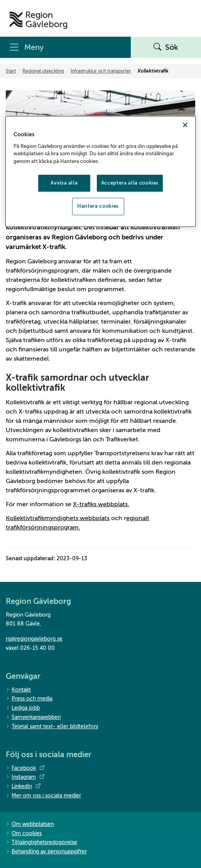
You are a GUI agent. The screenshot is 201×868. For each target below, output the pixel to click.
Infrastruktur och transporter (101, 71)
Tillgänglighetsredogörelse (41, 843)
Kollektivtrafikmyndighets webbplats (58, 518)
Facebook (25, 768)
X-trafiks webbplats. (101, 504)
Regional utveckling (43, 71)
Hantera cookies (98, 206)
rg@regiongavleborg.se (34, 639)
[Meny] (65, 47)
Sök (166, 47)
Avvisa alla (64, 183)
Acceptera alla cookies (130, 183)
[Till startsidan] (38, 20)
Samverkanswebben (33, 718)
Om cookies (24, 834)
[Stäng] (185, 125)
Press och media (29, 699)
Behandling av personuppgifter (46, 852)
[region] (100, 171)
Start (11, 71)
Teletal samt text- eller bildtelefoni (52, 727)
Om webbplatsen (30, 825)
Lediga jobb (23, 708)
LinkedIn (23, 787)
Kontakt (18, 690)
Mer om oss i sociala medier (43, 796)
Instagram (25, 777)
